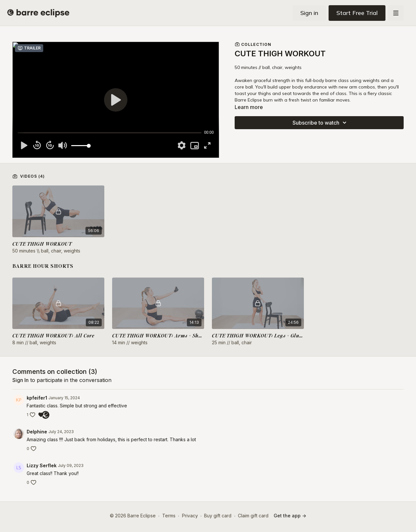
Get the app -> (290, 516)
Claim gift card (253, 516)
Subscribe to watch (320, 123)
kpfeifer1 (37, 398)
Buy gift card (218, 516)
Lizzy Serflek (42, 465)
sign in (20, 380)
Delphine (37, 432)
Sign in (309, 13)
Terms (169, 516)
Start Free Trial (357, 13)
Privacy (190, 516)
